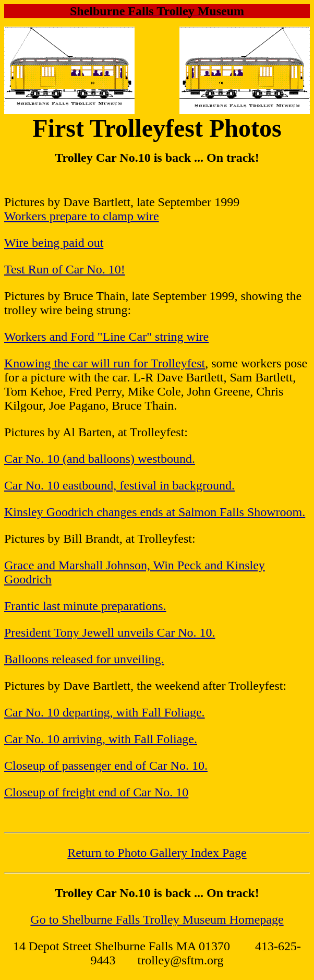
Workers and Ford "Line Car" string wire (106, 337)
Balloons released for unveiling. (84, 659)
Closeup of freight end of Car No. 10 (96, 792)
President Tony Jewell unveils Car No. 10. (110, 632)
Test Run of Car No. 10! (65, 269)
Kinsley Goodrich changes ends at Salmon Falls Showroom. (155, 512)
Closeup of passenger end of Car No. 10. (106, 766)
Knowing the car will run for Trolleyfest (105, 363)
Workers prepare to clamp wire (82, 216)
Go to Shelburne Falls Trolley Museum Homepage (157, 919)
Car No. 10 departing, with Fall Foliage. (105, 712)
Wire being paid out (54, 243)
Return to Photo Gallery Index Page (157, 853)
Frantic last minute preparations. (85, 606)
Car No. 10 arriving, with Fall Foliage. (101, 739)
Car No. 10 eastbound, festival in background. (119, 485)
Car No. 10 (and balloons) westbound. (100, 459)
